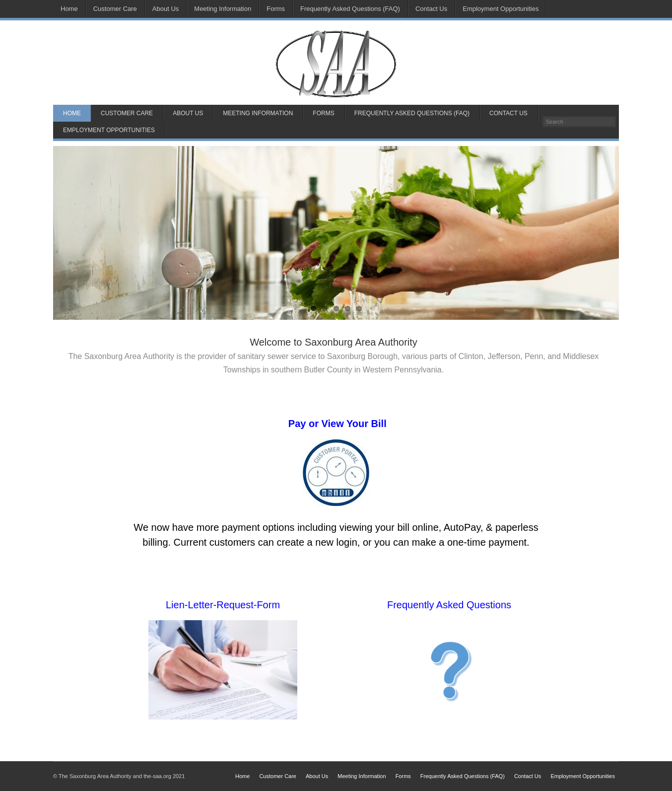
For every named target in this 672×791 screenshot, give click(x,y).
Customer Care (115, 9)
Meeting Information (223, 9)
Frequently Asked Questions (449, 605)
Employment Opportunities (501, 9)
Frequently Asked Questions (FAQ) (350, 9)
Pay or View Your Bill (336, 424)
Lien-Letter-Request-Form (223, 605)
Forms (276, 9)
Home (69, 9)
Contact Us (431, 9)
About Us (166, 9)
